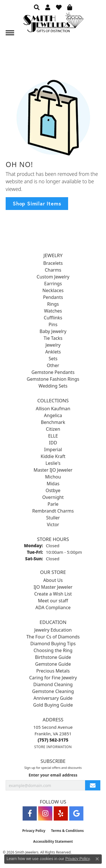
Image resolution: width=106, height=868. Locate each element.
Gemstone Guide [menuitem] (53, 664)
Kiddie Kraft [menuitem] (53, 456)
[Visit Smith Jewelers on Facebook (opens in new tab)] (30, 813)
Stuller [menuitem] (53, 518)
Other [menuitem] (53, 365)
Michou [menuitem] (53, 477)
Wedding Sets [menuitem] (53, 386)
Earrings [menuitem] (53, 284)
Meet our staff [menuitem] (53, 601)
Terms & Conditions (67, 831)
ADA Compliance (53, 607)
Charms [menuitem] (53, 270)
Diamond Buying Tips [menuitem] (53, 644)
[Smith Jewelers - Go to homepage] (53, 24)
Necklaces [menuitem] (53, 290)
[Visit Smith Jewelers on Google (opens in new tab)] (76, 813)
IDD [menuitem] (53, 443)
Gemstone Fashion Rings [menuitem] (53, 379)
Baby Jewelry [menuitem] (53, 331)
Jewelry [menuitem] (53, 345)
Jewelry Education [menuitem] (53, 630)
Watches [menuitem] (53, 311)
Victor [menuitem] (53, 524)
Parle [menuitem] (53, 504)
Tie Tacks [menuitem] (53, 338)
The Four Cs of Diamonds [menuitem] (53, 637)
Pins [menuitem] (53, 324)
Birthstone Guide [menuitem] (53, 657)
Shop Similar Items (37, 203)
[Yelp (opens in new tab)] (61, 813)
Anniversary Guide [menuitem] (53, 698)
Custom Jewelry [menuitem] (53, 277)
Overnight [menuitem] (53, 497)
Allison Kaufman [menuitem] (53, 409)
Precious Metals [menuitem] (53, 671)
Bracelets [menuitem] (53, 263)
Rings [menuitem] (53, 304)
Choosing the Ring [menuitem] (53, 650)
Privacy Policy (34, 831)
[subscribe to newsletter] (93, 785)
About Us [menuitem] (53, 580)
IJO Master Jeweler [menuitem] (53, 587)
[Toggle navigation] (10, 33)
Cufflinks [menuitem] (53, 318)
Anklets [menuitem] (53, 352)
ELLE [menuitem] (53, 436)
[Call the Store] (53, 740)
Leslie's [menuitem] (53, 463)
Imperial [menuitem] (53, 449)
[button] (37, 7)
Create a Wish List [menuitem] (53, 594)
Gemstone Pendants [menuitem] (53, 372)
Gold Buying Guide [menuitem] (53, 705)
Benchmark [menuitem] (53, 422)
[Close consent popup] (97, 859)
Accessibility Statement (53, 841)
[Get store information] (53, 747)
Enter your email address (53, 775)
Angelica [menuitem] (53, 415)
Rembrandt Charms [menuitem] (53, 511)
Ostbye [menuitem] (53, 490)
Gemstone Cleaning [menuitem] (53, 691)
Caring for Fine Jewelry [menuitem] (53, 678)
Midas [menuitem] (53, 484)
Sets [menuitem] (53, 359)
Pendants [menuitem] (53, 297)
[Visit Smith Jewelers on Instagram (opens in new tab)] (45, 813)
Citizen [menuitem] (53, 429)
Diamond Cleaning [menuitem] (53, 684)
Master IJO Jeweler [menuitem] (53, 470)
